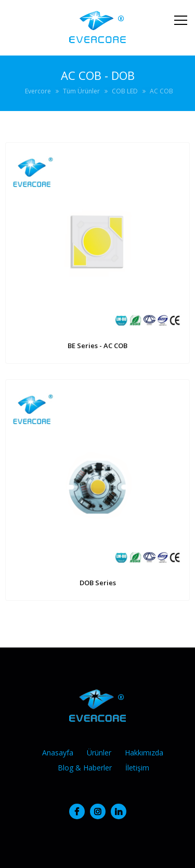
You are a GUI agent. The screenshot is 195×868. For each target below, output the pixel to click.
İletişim (137, 768)
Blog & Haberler (85, 768)
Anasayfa (58, 753)
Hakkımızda (144, 753)
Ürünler (99, 753)
